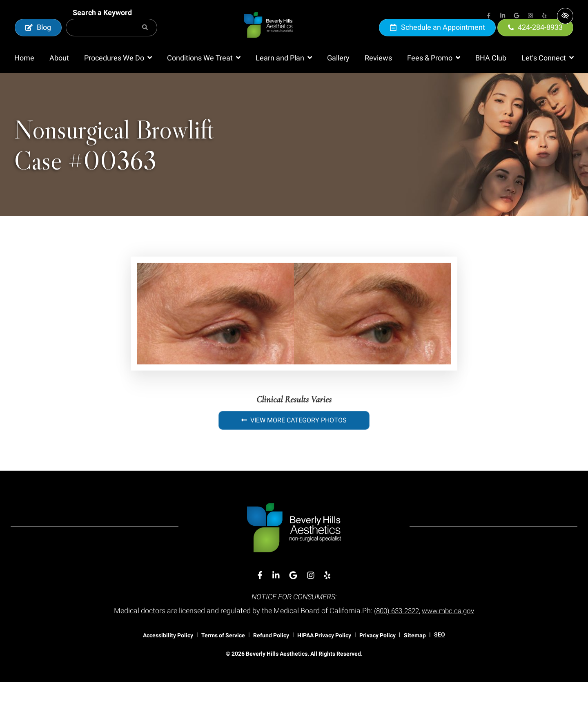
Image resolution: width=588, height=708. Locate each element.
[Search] (145, 40)
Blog (38, 40)
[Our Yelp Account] (544, 16)
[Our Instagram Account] (530, 16)
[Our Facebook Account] (489, 16)
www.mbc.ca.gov (450, 636)
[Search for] (111, 40)
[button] (118, 83)
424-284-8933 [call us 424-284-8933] (535, 40)
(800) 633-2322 (395, 636)
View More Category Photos (294, 446)
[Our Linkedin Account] (503, 16)
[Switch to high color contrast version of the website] (565, 16)
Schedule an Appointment (437, 40)
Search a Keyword (102, 25)
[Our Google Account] (517, 16)
